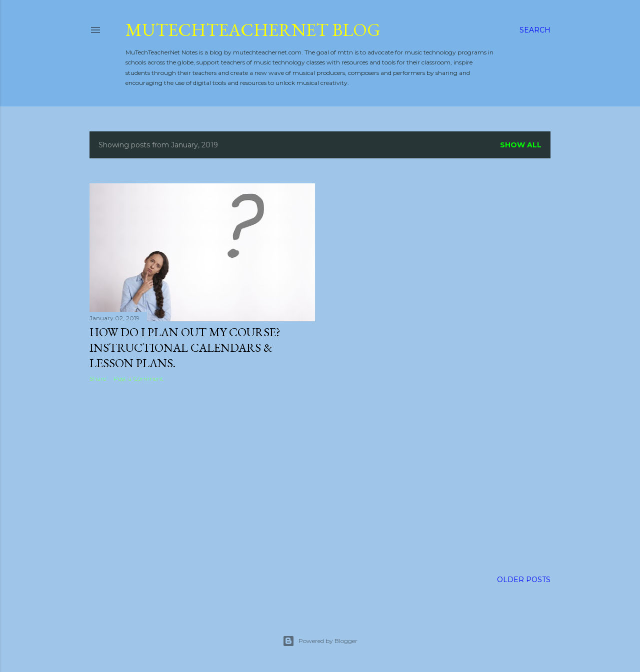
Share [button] (98, 378)
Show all (521, 145)
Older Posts (524, 580)
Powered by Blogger (320, 641)
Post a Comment (138, 378)
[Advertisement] (202, 477)
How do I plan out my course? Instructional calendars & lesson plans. (185, 347)
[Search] (535, 30)
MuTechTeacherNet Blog (253, 30)
